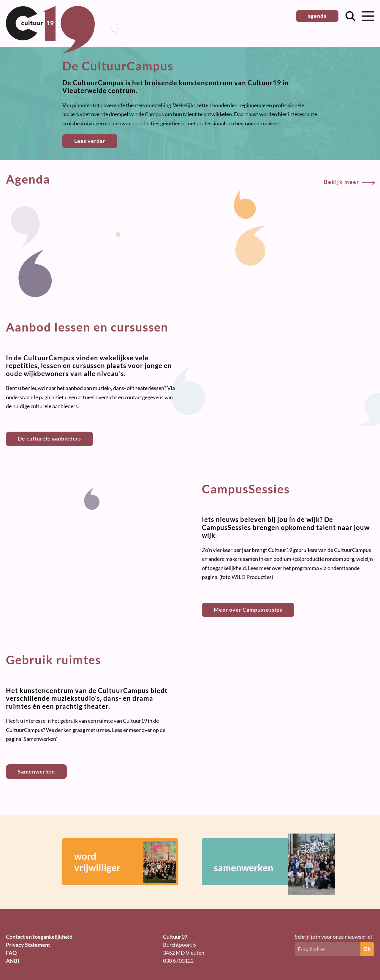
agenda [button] (317, 16)
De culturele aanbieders (49, 438)
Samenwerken (36, 771)
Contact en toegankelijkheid (39, 937)
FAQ (11, 953)
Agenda (190, 179)
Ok (367, 949)
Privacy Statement (28, 945)
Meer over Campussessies (248, 610)
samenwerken (266, 862)
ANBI (13, 961)
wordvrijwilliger (125, 862)
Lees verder (90, 141)
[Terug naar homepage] (50, 51)
